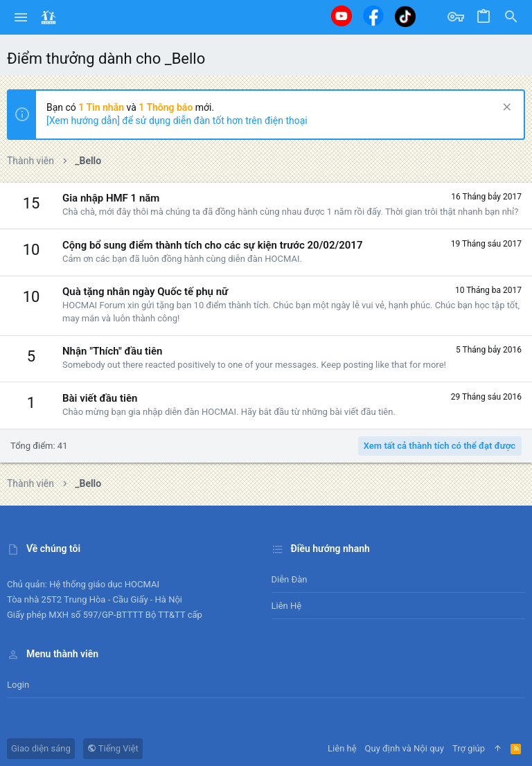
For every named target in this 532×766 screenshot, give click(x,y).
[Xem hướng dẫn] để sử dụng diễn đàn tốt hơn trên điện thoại (177, 121)
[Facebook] (373, 16)
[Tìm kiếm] (511, 17)
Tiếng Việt (113, 748)
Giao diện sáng (41, 748)
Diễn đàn (290, 579)
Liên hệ (287, 606)
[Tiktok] (405, 16)
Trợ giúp (469, 748)
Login (18, 685)
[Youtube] (342, 16)
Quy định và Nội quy (405, 748)
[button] (21, 17)
